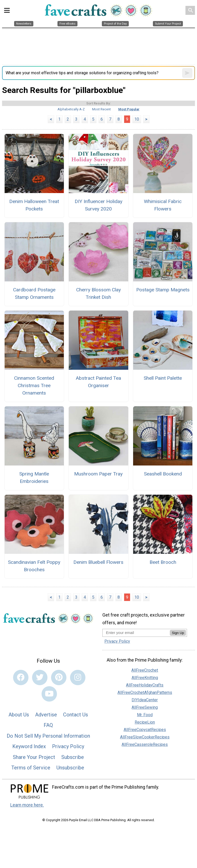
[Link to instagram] (78, 678)
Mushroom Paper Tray (98, 474)
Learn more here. (27, 805)
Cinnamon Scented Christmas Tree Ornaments (34, 385)
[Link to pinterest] (59, 678)
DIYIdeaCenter (145, 700)
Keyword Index (29, 746)
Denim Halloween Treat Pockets (34, 205)
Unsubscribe (70, 768)
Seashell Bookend (163, 474)
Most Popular (129, 109)
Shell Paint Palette (163, 378)
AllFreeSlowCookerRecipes (145, 737)
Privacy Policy (68, 746)
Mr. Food (145, 715)
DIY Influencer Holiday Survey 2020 (98, 205)
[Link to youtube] (49, 694)
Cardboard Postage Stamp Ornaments (34, 293)
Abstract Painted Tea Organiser (98, 382)
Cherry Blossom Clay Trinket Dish (98, 293)
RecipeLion (145, 722)
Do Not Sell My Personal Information (48, 736)
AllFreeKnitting (145, 678)
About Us (19, 715)
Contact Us (76, 715)
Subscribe (73, 757)
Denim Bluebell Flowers (98, 562)
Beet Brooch (163, 562)
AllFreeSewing (145, 707)
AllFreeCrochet (145, 670)
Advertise (46, 715)
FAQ (48, 725)
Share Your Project (34, 757)
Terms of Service (31, 768)
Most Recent (101, 109)
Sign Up (178, 633)
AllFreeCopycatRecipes (145, 730)
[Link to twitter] (40, 678)
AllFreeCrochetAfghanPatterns (145, 692)
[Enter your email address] (136, 633)
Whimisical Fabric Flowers (163, 205)
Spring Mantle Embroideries (34, 478)
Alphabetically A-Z (71, 109)
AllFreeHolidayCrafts (145, 685)
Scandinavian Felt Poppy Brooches (34, 566)
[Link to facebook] (21, 678)
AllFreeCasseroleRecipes (145, 744)
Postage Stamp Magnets (163, 290)
